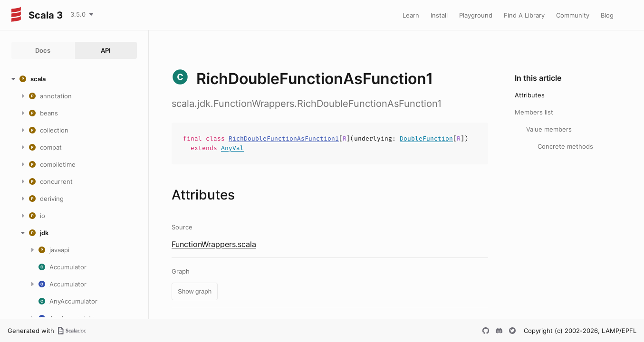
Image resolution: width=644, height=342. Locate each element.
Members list (534, 112)
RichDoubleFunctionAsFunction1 (284, 138)
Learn (411, 15)
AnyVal (232, 148)
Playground (476, 15)
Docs (43, 50)
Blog (607, 15)
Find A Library (524, 15)
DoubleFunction (426, 138)
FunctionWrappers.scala (214, 244)
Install (439, 15)
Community (573, 15)
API (106, 50)
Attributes (530, 95)
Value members (549, 129)
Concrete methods (565, 146)
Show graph (195, 291)
